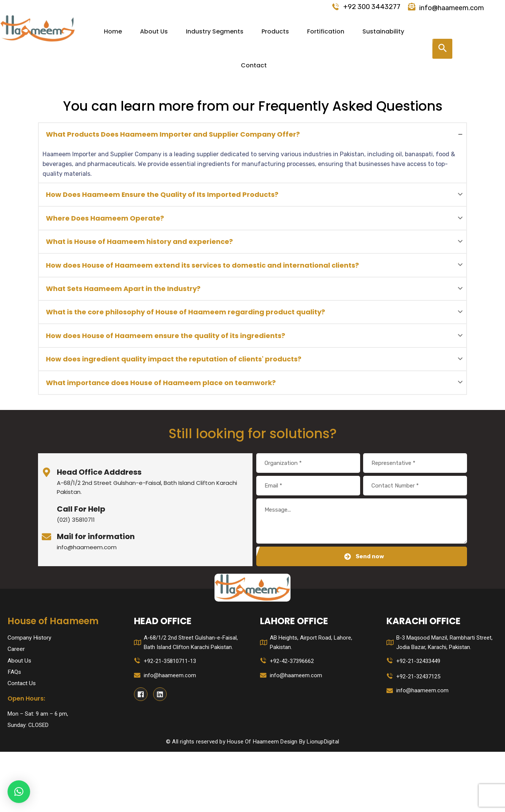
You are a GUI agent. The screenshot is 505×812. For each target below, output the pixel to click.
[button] (19, 792)
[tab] (252, 137)
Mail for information (96, 595)
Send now (364, 615)
